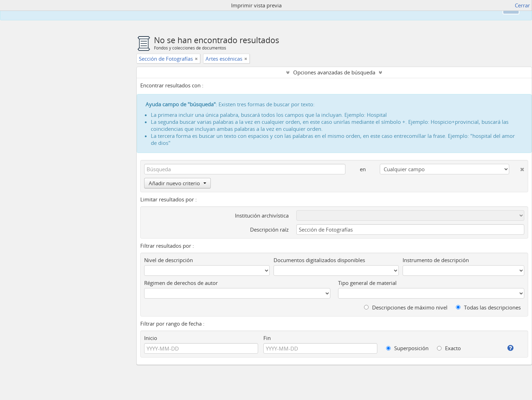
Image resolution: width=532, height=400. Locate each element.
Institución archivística (262, 215)
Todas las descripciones (488, 307)
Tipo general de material (367, 283)
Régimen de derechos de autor (181, 283)
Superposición (407, 348)
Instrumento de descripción (436, 260)
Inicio (151, 338)
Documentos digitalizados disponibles (319, 260)
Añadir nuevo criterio (177, 183)
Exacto (449, 348)
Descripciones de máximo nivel (406, 307)
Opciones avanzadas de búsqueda (334, 72)
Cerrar (522, 5)
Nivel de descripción (169, 260)
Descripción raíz (269, 229)
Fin (267, 338)
